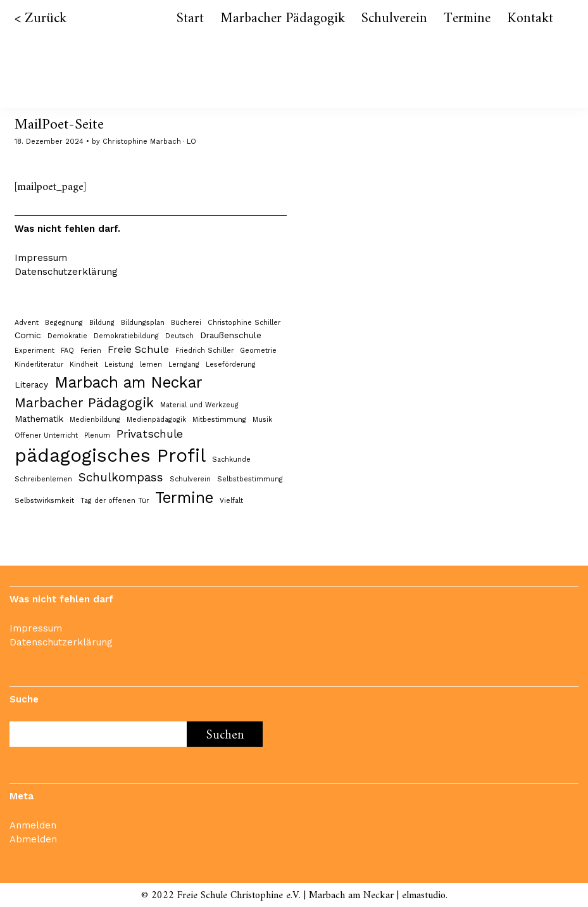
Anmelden (33, 825)
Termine (467, 19)
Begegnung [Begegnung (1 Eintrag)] (64, 323)
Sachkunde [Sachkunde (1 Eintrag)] (231, 460)
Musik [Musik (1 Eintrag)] (262, 420)
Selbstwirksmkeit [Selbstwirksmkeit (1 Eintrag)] (44, 501)
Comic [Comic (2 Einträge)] (28, 335)
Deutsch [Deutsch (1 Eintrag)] (179, 336)
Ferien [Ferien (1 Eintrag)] (91, 351)
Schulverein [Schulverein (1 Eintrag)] (190, 479)
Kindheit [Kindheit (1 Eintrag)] (84, 365)
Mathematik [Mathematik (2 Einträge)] (39, 419)
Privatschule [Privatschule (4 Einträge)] (150, 434)
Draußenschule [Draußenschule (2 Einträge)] (231, 335)
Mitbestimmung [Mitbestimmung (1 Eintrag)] (219, 420)
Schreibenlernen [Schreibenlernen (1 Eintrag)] (43, 479)
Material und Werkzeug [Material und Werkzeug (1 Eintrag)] (199, 405)
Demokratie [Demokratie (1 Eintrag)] (67, 336)
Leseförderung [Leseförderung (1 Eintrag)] (231, 365)
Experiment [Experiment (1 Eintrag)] (34, 351)
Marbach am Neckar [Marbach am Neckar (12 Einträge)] (128, 382)
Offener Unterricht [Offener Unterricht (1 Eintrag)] (46, 435)
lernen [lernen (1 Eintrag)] (151, 365)
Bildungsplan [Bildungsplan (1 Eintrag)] (143, 323)
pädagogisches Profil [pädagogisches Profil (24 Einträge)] (110, 455)
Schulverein (394, 19)
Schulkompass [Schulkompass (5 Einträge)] (121, 478)
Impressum (41, 258)
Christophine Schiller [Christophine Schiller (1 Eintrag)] (244, 323)
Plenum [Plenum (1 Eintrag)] (97, 435)
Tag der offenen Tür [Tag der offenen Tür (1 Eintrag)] (115, 501)
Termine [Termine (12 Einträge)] (184, 498)
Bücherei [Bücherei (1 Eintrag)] (186, 323)
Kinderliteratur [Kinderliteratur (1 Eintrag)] (39, 365)
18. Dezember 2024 (49, 142)
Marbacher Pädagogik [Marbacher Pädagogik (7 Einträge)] (84, 403)
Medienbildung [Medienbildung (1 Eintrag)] (95, 420)
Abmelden (33, 839)
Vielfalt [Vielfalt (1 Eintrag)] (231, 501)
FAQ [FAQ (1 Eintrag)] (67, 351)
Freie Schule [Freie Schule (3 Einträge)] (138, 349)
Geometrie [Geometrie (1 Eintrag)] (258, 351)
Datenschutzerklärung (66, 272)
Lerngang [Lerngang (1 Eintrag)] (184, 365)
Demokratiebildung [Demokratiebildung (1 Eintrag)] (126, 336)
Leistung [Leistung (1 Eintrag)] (119, 365)
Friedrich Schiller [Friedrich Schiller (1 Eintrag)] (204, 351)
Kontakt (530, 19)
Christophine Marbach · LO (149, 142)
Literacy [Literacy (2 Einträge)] (31, 384)
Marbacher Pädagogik (283, 19)
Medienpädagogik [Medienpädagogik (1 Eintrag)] (156, 420)
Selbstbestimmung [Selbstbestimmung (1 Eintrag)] (250, 479)
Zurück (46, 19)
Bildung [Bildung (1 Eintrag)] (102, 323)
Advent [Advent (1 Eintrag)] (27, 323)
